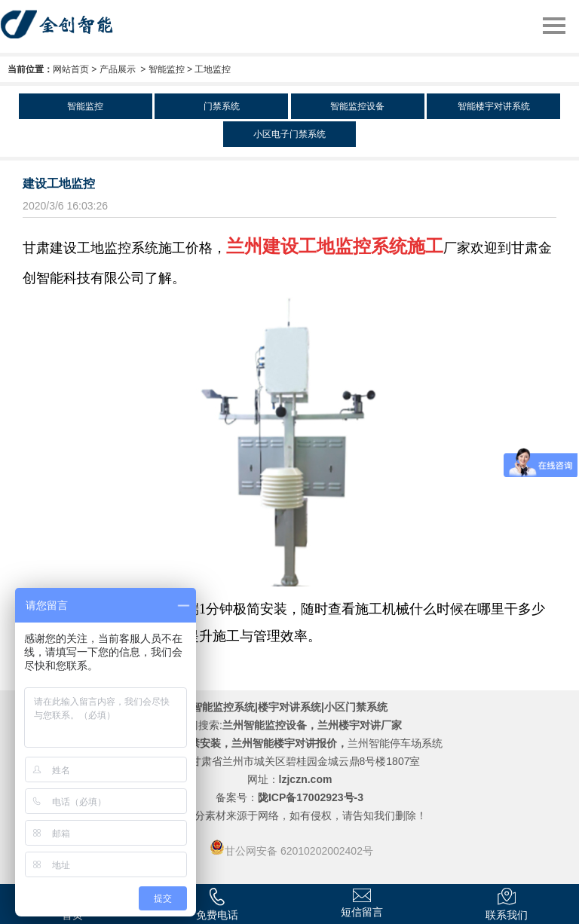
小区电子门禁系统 (289, 134)
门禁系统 (222, 106)
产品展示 (118, 69)
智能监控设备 (357, 106)
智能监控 (167, 69)
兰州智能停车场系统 (395, 743)
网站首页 (71, 69)
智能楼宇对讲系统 (494, 106)
